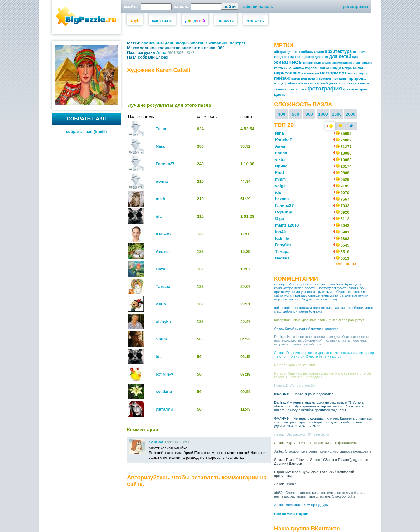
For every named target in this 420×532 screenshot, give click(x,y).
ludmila (282, 238)
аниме (319, 52)
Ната (161, 269)
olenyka (163, 322)
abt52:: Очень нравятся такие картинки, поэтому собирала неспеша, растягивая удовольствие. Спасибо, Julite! (320, 494)
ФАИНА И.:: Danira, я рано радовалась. (305, 394)
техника (280, 89)
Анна (161, 52)
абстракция (283, 52)
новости (226, 20)
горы (299, 57)
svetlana (164, 392)
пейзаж (282, 78)
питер (295, 79)
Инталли (164, 409)
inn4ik (281, 232)
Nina (160, 146)
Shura (161, 339)
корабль (312, 68)
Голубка (283, 245)
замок (327, 63)
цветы (280, 94)
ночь (351, 73)
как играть (162, 20)
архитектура (338, 51)
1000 (323, 114)
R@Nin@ (164, 374)
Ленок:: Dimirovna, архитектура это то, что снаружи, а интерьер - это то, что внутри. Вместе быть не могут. (324, 355)
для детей (340, 56)
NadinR (282, 258)
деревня (322, 57)
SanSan (156, 442)
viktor (281, 159)
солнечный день (158, 43)
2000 (350, 114)
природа (357, 78)
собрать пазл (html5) (87, 132)
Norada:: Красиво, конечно (295, 365)
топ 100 (344, 264)
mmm (280, 179)
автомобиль (303, 52)
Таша (161, 129)
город (289, 57)
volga (280, 186)
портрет (238, 43)
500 (295, 114)
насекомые (310, 73)
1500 (337, 114)
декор (309, 57)
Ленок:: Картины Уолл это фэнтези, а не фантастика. (316, 443)
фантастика (297, 89)
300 (282, 114)
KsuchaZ (284, 140)
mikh (161, 199)
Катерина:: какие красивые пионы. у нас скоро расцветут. (319, 320)
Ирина (281, 166)
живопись (219, 43)
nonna (162, 181)
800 (309, 114)
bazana (282, 199)
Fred (279, 173)
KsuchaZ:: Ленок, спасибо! (295, 386)
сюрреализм (359, 83)
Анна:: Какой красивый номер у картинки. (307, 328)
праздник (340, 79)
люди (181, 43)
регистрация (356, 6)
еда (355, 57)
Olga (279, 219)
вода (279, 57)
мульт (358, 68)
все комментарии (291, 514)
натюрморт (333, 73)
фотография (325, 89)
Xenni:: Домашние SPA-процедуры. (302, 505)
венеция (360, 52)
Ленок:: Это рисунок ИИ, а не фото (302, 434)
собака (302, 83)
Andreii (163, 251)
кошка (324, 68)
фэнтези (351, 89)
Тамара (163, 286)
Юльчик (164, 234)
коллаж (298, 68)
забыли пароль (258, 6)
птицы (279, 83)
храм (363, 89)
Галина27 (165, 164)
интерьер (364, 63)
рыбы (290, 83)
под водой (309, 79)
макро (347, 68)
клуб (135, 20)
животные (198, 43)
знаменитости (343, 63)
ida (159, 216)
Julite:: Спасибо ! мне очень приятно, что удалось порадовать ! (324, 451)
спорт (343, 83)
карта (279, 68)
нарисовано (287, 73)
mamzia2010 (287, 225)
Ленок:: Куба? (285, 484)
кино (288, 68)
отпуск (362, 73)
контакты (256, 20)
